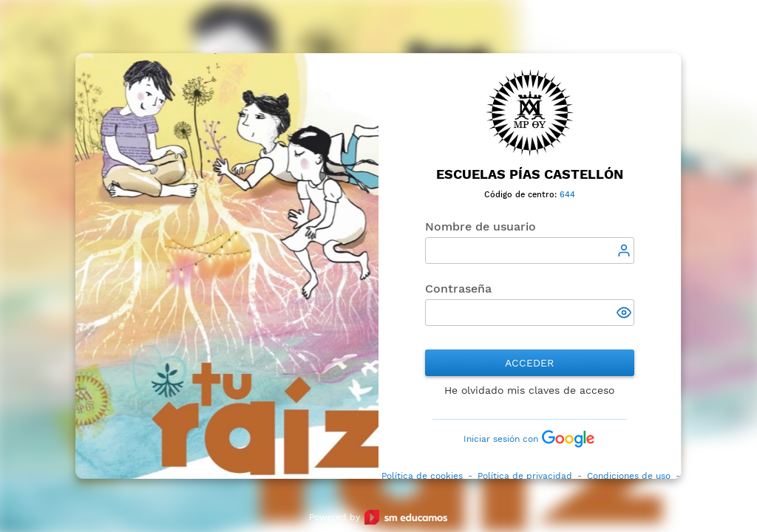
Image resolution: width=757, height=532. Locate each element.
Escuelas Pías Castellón (530, 174)
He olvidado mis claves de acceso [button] (530, 390)
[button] (625, 314)
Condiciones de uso (629, 476)
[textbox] (530, 250)
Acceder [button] (530, 363)
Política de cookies (422, 476)
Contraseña (458, 289)
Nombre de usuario (481, 226)
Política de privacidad (525, 476)
